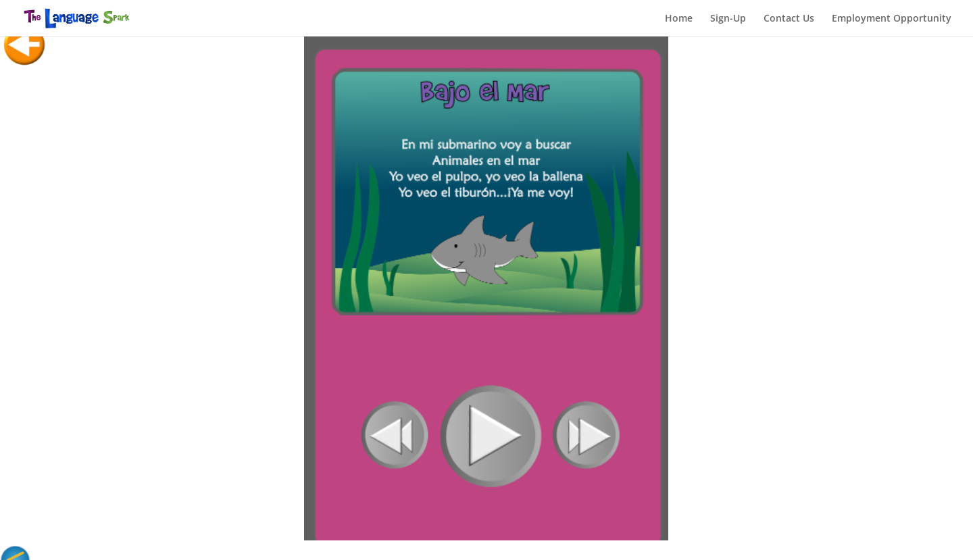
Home (679, 19)
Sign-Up (728, 19)
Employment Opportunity (892, 19)
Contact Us (789, 19)
